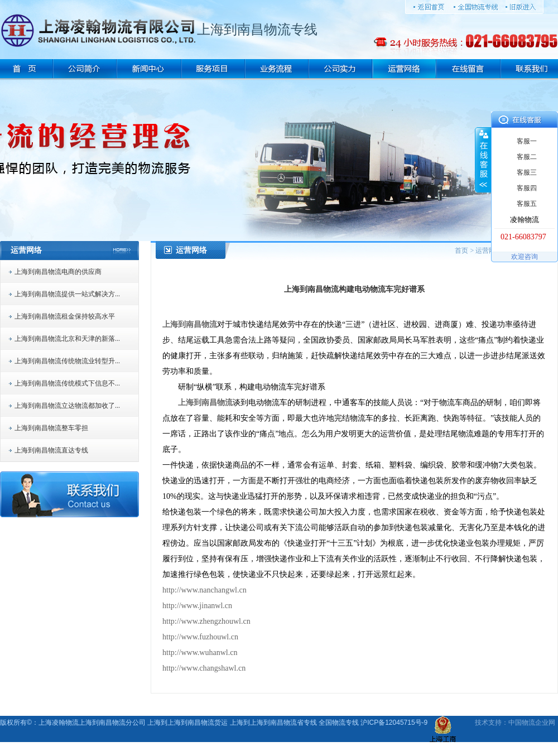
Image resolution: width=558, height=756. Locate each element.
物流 (528, 723)
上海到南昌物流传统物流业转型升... (67, 361)
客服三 (527, 172)
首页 (461, 251)
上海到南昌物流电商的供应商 (58, 272)
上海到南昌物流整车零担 (51, 428)
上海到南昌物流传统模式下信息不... (67, 383)
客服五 (527, 204)
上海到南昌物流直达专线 (51, 450)
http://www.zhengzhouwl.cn (206, 621)
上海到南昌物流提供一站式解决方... (67, 294)
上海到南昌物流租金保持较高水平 (65, 316)
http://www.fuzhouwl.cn (200, 637)
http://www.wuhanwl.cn (200, 653)
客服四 (527, 188)
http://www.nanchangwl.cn (205, 590)
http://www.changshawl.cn (204, 668)
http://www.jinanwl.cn (197, 606)
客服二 (527, 157)
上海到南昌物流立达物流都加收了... (67, 406)
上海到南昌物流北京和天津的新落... (67, 339)
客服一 (527, 141)
